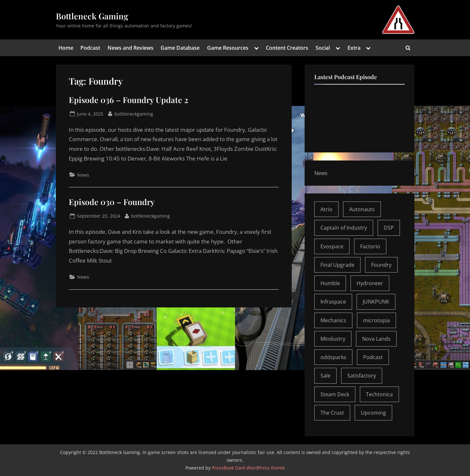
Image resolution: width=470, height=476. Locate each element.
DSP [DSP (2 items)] (389, 228)
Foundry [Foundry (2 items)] (381, 265)
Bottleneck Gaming (92, 16)
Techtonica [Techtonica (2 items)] (379, 394)
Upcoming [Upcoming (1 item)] (373, 413)
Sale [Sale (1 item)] (325, 376)
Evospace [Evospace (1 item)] (332, 246)
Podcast (90, 48)
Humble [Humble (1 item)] (330, 283)
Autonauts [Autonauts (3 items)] (362, 209)
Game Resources (228, 48)
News (83, 175)
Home (66, 48)
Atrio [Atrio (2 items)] (326, 209)
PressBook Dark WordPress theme (248, 468)
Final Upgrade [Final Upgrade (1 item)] (337, 265)
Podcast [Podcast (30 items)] (373, 357)
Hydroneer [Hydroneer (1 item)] (370, 283)
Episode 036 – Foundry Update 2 (129, 100)
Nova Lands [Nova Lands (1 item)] (376, 339)
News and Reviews (131, 48)
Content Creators (287, 48)
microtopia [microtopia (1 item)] (376, 320)
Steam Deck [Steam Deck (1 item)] (335, 394)
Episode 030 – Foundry (112, 202)
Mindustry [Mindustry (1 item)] (333, 339)
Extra (354, 48)
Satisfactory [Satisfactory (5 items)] (362, 376)
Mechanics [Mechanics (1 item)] (333, 320)
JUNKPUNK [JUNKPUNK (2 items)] (376, 302)
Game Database (180, 48)
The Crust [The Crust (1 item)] (332, 413)
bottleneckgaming (134, 113)
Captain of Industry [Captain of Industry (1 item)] (344, 228)
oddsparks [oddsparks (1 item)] (333, 357)
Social (323, 48)
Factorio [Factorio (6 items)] (370, 246)
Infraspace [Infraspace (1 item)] (333, 302)
